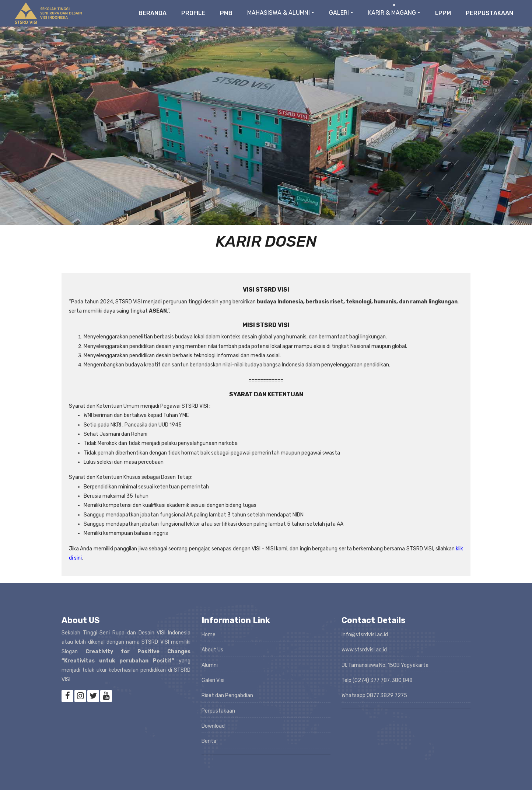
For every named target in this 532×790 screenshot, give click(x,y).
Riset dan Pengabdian (227, 695)
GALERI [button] (339, 13)
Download (213, 726)
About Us (212, 650)
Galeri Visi (213, 680)
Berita (209, 741)
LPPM (443, 13)
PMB (226, 13)
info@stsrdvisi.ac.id (365, 635)
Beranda (153, 13)
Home (209, 635)
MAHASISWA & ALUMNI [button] (279, 13)
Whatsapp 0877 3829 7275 (374, 695)
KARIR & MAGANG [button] (392, 13)
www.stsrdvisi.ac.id (364, 650)
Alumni (210, 665)
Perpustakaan (489, 13)
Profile (193, 13)
